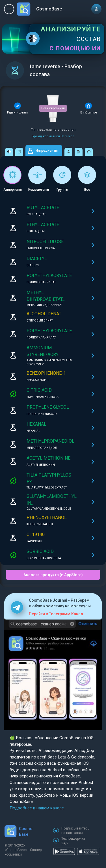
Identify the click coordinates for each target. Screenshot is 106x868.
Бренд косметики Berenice (53, 136)
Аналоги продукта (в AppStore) (53, 575)
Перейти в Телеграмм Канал (56, 614)
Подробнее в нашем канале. (37, 808)
